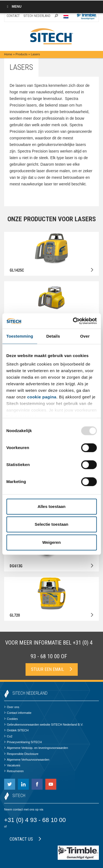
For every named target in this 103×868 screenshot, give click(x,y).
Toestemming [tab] (20, 336)
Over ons (12, 707)
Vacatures (12, 765)
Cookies (11, 719)
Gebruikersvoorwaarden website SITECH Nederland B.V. (44, 725)
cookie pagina (42, 397)
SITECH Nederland (37, 16)
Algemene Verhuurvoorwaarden (27, 760)
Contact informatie (18, 713)
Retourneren (14, 771)
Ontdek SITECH (16, 730)
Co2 (8, 736)
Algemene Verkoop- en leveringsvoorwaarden (36, 748)
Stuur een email (52, 669)
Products (22, 54)
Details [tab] (53, 336)
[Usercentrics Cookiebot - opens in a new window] (73, 321)
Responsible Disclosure (21, 754)
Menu (13, 7)
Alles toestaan (52, 506)
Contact (13, 16)
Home (8, 54)
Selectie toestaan (51, 524)
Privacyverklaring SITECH (23, 742)
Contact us (25, 839)
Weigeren (51, 542)
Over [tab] (85, 336)
